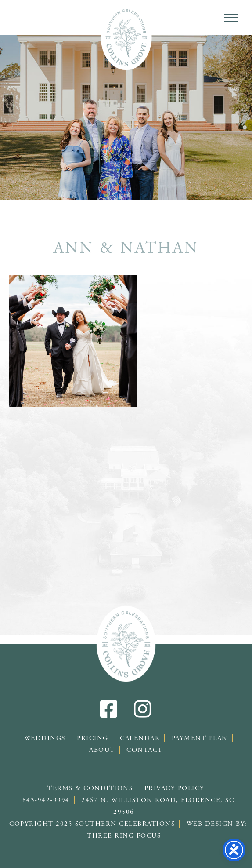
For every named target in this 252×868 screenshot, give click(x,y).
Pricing (93, 738)
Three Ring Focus (124, 836)
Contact (145, 750)
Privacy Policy (175, 788)
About (102, 750)
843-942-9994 (46, 800)
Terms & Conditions (90, 788)
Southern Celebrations (126, 37)
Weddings (45, 738)
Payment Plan (200, 738)
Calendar (140, 738)
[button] (231, 17)
